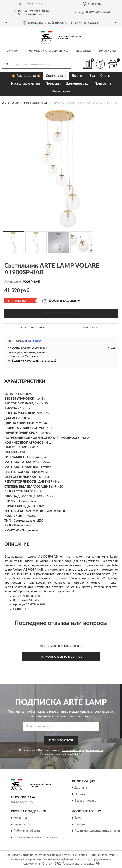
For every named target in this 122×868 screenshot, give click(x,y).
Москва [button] (35, 341)
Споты (105, 76)
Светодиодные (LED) (28, 521)
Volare (31, 516)
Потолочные (23, 526)
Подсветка (103, 84)
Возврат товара (85, 801)
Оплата (80, 794)
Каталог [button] (13, 52)
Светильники (56, 76)
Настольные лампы (26, 84)
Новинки (84, 52)
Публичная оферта (27, 831)
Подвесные (30, 531)
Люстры (78, 76)
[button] (30, 14)
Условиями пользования (55, 754)
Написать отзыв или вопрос (61, 657)
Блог (78, 818)
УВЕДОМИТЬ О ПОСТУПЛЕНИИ (61, 313)
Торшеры (54, 84)
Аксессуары (61, 91)
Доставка (81, 788)
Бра (92, 76)
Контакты (107, 52)
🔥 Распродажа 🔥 (26, 76)
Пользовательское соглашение (35, 837)
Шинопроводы (77, 84)
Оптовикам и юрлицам (48, 52)
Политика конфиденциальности (97, 831)
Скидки (80, 824)
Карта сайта (22, 824)
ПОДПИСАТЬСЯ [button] (61, 741)
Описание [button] (89, 328)
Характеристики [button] (33, 328)
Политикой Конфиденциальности (82, 750)
